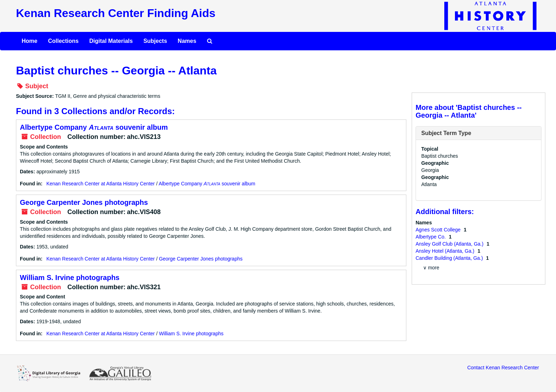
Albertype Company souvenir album (94, 127)
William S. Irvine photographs (70, 278)
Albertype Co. (431, 237)
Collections (63, 41)
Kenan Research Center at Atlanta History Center (101, 184)
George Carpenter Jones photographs (84, 202)
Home (29, 41)
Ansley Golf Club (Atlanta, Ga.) (450, 244)
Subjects (155, 41)
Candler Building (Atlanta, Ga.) (450, 258)
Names (187, 41)
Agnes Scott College (439, 230)
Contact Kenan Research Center (503, 368)
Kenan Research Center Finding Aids (116, 13)
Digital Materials (111, 41)
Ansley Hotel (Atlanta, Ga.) (446, 251)
